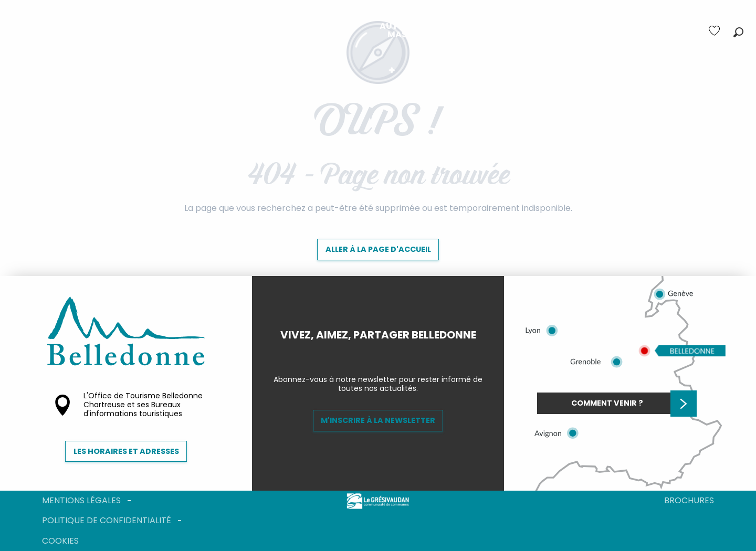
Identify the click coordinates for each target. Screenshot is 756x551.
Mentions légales (81, 500)
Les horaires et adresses (126, 451)
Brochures (689, 500)
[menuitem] (193, 30)
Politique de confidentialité (107, 520)
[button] (738, 32)
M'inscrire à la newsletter (378, 420)
